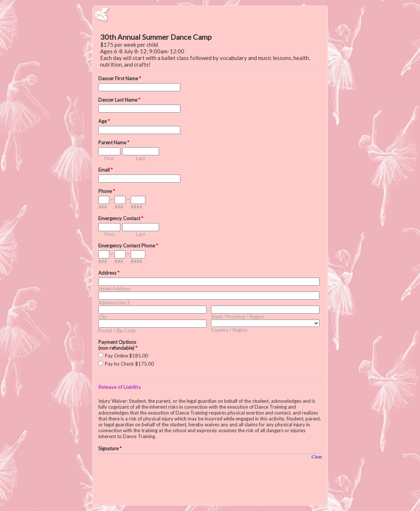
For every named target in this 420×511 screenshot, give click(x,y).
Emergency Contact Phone (128, 246)
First (109, 158)
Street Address (114, 289)
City (103, 317)
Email (105, 170)
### (103, 207)
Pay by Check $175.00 (129, 364)
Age (104, 121)
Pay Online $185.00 (126, 356)
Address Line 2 (114, 303)
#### (137, 207)
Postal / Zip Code (117, 331)
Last (141, 158)
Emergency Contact (121, 218)
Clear (317, 457)
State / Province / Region (237, 317)
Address (109, 273)
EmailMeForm (210, 15)
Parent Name (114, 142)
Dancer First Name (120, 78)
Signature (110, 448)
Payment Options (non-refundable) (118, 345)
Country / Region (229, 330)
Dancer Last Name (119, 100)
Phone (107, 191)
